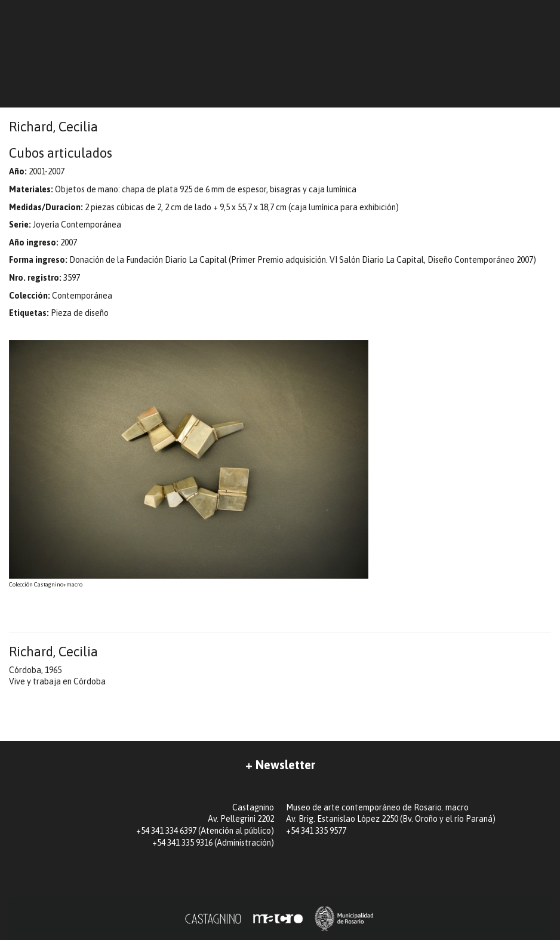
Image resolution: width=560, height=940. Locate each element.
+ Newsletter (280, 765)
